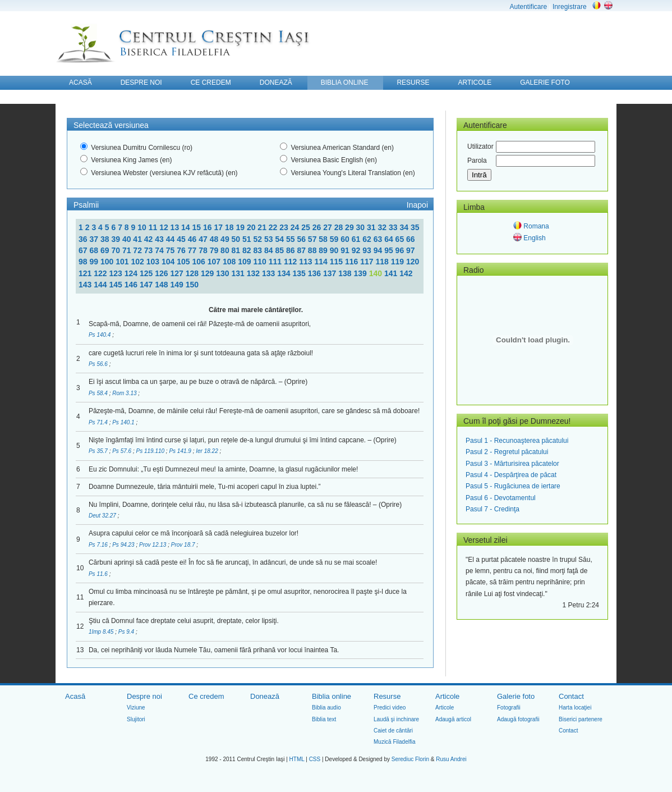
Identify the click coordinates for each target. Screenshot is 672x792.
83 (259, 250)
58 (324, 239)
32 (383, 227)
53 (270, 239)
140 (377, 273)
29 (350, 227)
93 (368, 250)
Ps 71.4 (99, 422)
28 (340, 227)
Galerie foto (516, 696)
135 (300, 273)
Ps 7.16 (99, 545)
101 (123, 262)
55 (291, 239)
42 (149, 239)
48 (215, 239)
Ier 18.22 (208, 451)
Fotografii (509, 708)
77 (193, 250)
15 (198, 227)
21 (263, 227)
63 (379, 239)
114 (322, 262)
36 (84, 239)
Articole (447, 696)
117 (368, 262)
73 (149, 250)
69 (106, 250)
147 (147, 285)
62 (368, 239)
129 (208, 273)
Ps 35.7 (99, 451)
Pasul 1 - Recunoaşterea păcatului (517, 441)
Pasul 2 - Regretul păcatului (507, 452)
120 (413, 262)
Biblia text (324, 719)
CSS (315, 759)
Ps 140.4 (100, 335)
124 (132, 273)
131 (239, 273)
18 (230, 227)
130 (224, 273)
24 (296, 227)
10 (143, 227)
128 (193, 273)
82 (248, 250)
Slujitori (136, 719)
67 (84, 250)
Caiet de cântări (393, 731)
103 (154, 262)
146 (132, 285)
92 (357, 250)
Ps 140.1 (124, 422)
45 (182, 239)
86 (291, 250)
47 (204, 239)
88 (313, 250)
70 (116, 250)
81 (237, 250)
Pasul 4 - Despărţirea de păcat (511, 475)
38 (106, 239)
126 (162, 273)
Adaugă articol (453, 719)
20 (252, 227)
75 (171, 250)
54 (280, 239)
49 (226, 239)
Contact (571, 696)
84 (270, 250)
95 (390, 250)
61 (357, 239)
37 (95, 239)
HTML (297, 759)
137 (331, 273)
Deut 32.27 (103, 516)
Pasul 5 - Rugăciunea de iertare (513, 486)
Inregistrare (570, 7)
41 (138, 239)
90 (335, 250)
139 (362, 273)
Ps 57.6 (123, 451)
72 (138, 250)
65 (401, 239)
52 (259, 239)
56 (302, 239)
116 (353, 262)
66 (411, 239)
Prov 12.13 (153, 545)
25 (307, 227)
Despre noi (144, 696)
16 (208, 227)
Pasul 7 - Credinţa (493, 509)
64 (390, 239)
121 (86, 273)
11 (154, 227)
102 (138, 262)
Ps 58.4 (99, 393)
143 (86, 285)
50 (237, 239)
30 (362, 227)
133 (270, 273)
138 (346, 273)
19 (241, 227)
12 (165, 227)
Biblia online (332, 696)
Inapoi (417, 205)
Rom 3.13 (125, 393)
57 (313, 239)
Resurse (387, 696)
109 (245, 262)
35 (415, 227)
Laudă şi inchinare (396, 719)
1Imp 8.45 (102, 632)
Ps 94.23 (124, 545)
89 (324, 250)
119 (399, 262)
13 (176, 227)
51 (248, 239)
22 (274, 227)
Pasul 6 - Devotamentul (501, 498)
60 (346, 239)
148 (162, 285)
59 (335, 239)
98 (84, 262)
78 (204, 250)
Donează (265, 696)
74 (160, 250)
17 (219, 227)
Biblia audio (326, 708)
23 (285, 227)
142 (406, 273)
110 (261, 262)
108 (230, 262)
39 (116, 239)
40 (128, 239)
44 (171, 239)
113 (307, 262)
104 (169, 262)
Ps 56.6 (99, 364)
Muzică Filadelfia (394, 742)
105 (184, 262)
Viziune (136, 708)
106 (199, 262)
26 (318, 227)
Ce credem (206, 696)
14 (187, 227)
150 (192, 285)
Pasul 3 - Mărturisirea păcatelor (512, 464)
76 (182, 250)
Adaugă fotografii (518, 719)
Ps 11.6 (99, 574)
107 (215, 262)
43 (160, 239)
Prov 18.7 (184, 545)
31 (372, 227)
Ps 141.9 (181, 451)
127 (178, 273)
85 (280, 250)
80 (226, 250)
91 (346, 250)
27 (328, 227)
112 (291, 262)
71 (128, 250)
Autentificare (528, 7)
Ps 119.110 (151, 451)
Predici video (390, 708)
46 (193, 239)
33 (394, 227)
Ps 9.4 (127, 632)
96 (401, 250)
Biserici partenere (581, 719)
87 (302, 250)
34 (405, 227)
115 (337, 262)
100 (108, 262)
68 (95, 250)
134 (285, 273)
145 (117, 285)
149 (178, 285)
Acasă (75, 696)
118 (383, 262)
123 (117, 273)
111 (276, 262)
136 (316, 273)
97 (411, 250)
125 (147, 273)
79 (215, 250)
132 (254, 273)
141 (392, 273)
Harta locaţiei (575, 708)
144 (101, 285)
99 (95, 262)
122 (101, 273)
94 (379, 250)
